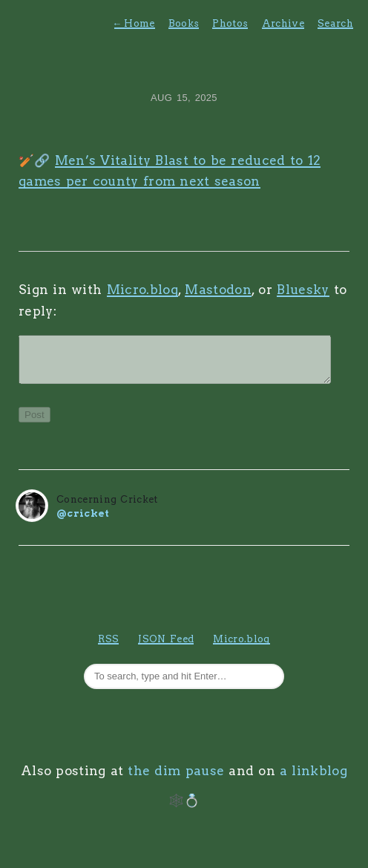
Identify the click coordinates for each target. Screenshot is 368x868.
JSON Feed (166, 648)
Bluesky (303, 290)
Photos (230, 23)
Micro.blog (142, 290)
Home (135, 23)
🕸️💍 (184, 809)
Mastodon (218, 290)
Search (335, 23)
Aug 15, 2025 (184, 98)
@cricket (83, 522)
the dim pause (176, 780)
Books (184, 23)
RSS (108, 648)
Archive (283, 23)
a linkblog (313, 780)
